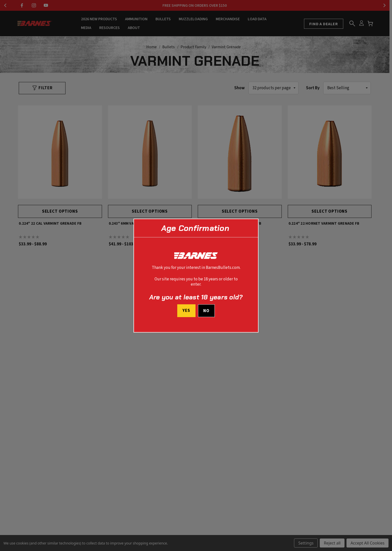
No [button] (206, 311)
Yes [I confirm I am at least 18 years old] (186, 311)
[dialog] (196, 275)
